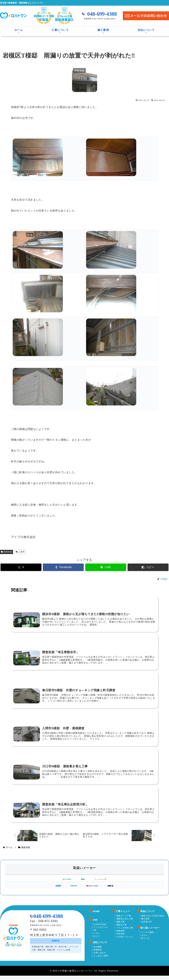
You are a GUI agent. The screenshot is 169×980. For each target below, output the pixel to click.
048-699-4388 (102, 14)
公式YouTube (100, 929)
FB (95, 935)
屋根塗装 (121, 935)
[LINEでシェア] (99, 567)
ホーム (19, 30)
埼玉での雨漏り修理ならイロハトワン (73, 975)
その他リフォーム (125, 941)
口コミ (97, 941)
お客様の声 (147, 926)
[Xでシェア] (42, 567)
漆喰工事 (121, 926)
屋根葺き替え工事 (125, 923)
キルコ (144, 940)
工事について (60, 30)
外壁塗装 (121, 938)
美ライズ (145, 943)
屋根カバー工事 (124, 920)
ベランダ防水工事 (125, 932)
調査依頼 (7, 552)
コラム (97, 938)
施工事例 (103, 30)
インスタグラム (101, 932)
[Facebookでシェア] (70, 567)
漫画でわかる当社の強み (153, 920)
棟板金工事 (122, 929)
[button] (127, 567)
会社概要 (98, 951)
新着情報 (98, 954)
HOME (96, 916)
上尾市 (20, 552)
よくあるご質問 (101, 960)
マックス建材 (148, 937)
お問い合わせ (100, 957)
